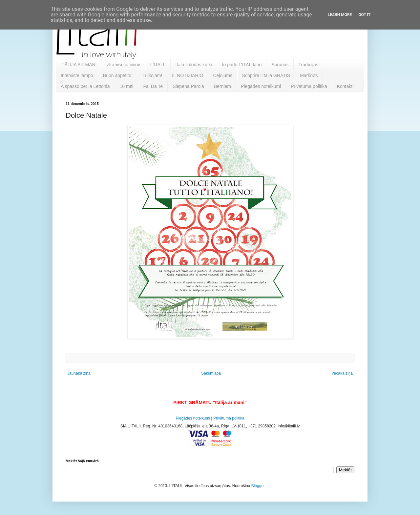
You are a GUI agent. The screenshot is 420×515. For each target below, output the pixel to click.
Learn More (340, 15)
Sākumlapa (211, 373)
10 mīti (126, 86)
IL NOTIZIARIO (188, 75)
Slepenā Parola (188, 86)
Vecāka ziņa (342, 373)
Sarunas (280, 65)
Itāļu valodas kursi (194, 65)
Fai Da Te (153, 86)
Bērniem (222, 86)
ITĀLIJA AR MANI (78, 65)
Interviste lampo (77, 75)
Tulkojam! (152, 75)
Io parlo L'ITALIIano (242, 65)
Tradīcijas (308, 65)
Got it (364, 15)
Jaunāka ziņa (79, 373)
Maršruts (309, 75)
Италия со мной (123, 65)
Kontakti (345, 86)
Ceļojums (222, 75)
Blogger (258, 486)
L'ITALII (158, 65)
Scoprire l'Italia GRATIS (266, 75)
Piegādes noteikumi (261, 86)
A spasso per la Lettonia (85, 86)
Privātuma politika (309, 86)
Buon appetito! (118, 75)
